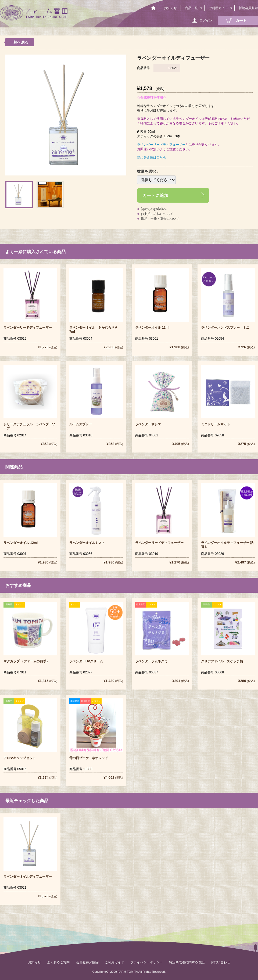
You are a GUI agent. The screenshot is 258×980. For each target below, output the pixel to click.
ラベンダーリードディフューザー (161, 145)
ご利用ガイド (218, 8)
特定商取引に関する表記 (187, 962)
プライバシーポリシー (146, 962)
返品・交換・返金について (160, 219)
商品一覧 (191, 8)
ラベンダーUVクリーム (86, 661)
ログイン (206, 20)
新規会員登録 (248, 8)
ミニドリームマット (216, 424)
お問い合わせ (220, 962)
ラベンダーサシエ (148, 424)
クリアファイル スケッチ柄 (222, 661)
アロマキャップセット (20, 758)
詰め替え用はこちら (152, 157)
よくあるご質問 (58, 962)
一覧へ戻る (19, 42)
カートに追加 (155, 195)
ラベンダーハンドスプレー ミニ (225, 328)
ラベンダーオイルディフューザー (28, 877)
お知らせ (170, 8)
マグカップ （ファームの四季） (26, 661)
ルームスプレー (81, 424)
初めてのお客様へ (154, 209)
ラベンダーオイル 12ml (152, 328)
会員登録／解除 (87, 962)
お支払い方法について (157, 214)
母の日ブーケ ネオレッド (89, 758)
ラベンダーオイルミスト (87, 543)
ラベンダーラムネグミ (151, 661)
